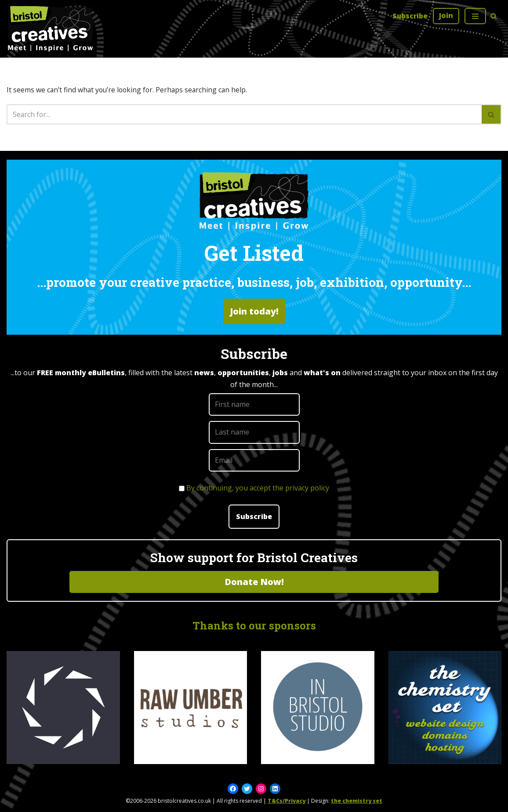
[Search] (494, 16)
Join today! (254, 312)
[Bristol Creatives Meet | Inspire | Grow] (51, 29)
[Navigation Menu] (475, 16)
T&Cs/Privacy (287, 801)
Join (446, 15)
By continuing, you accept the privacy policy (258, 488)
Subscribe (410, 16)
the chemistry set (357, 801)
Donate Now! (254, 582)
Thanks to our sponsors (254, 625)
